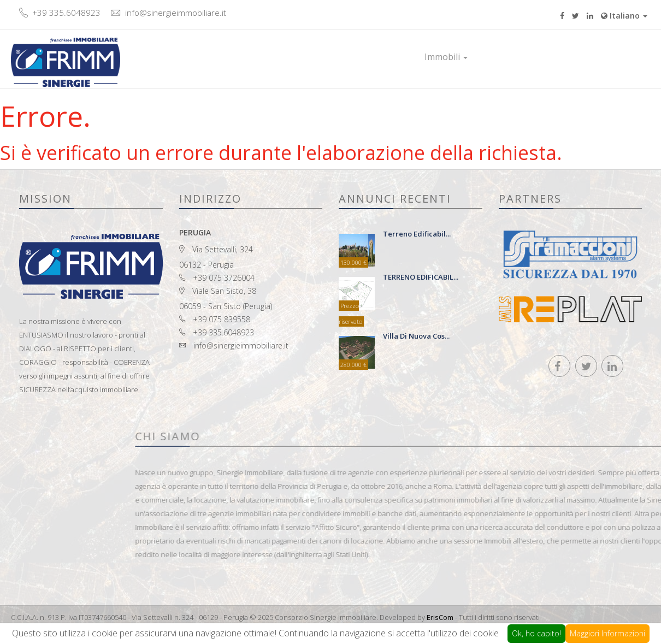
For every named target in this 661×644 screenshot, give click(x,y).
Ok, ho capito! (536, 633)
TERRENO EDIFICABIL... (421, 277)
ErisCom (440, 617)
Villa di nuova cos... (416, 336)
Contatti (565, 57)
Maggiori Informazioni (607, 633)
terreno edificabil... (417, 234)
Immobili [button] (446, 57)
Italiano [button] (624, 16)
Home (390, 57)
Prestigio (508, 57)
